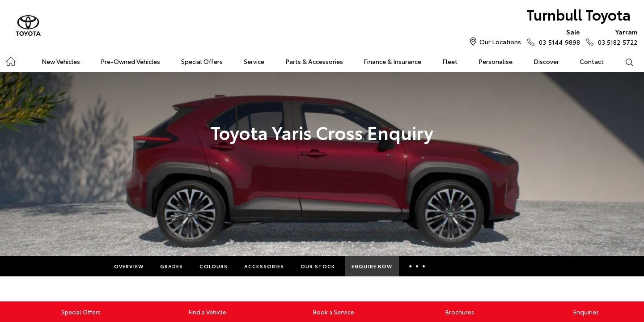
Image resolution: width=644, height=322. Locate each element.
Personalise (496, 61)
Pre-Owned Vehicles (130, 61)
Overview (129, 266)
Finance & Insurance (392, 61)
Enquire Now (372, 266)
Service (254, 61)
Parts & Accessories (314, 61)
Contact (592, 61)
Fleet (450, 61)
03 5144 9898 (557, 37)
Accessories (264, 266)
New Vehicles (61, 61)
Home (11, 60)
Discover (546, 61)
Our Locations (500, 42)
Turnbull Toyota (578, 14)
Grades (172, 266)
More (417, 266)
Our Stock (318, 266)
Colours (214, 266)
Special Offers (202, 61)
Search (624, 62)
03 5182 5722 (616, 37)
